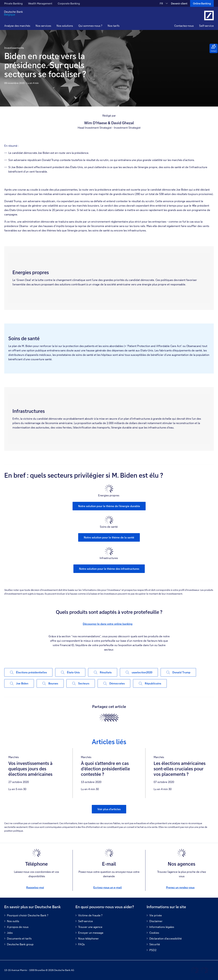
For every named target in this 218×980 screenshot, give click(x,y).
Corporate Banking (69, 3)
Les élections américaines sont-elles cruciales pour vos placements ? (180, 769)
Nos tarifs (114, 26)
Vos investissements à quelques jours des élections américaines (30, 769)
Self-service (206, 26)
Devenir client (179, 3)
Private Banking (13, 3)
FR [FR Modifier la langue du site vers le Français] (161, 3)
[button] (43, 26)
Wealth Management (40, 3)
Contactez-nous (184, 26)
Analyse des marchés (17, 26)
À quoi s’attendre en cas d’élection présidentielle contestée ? (105, 769)
